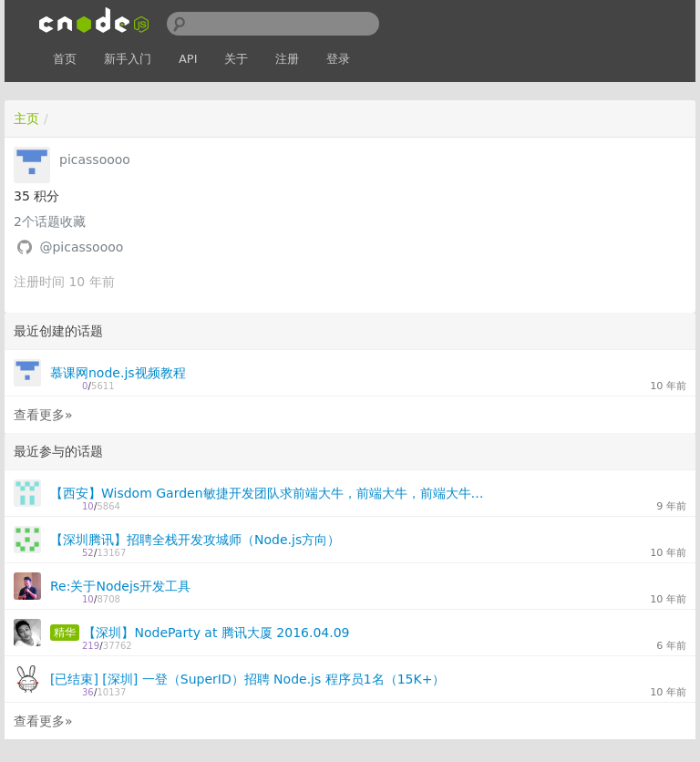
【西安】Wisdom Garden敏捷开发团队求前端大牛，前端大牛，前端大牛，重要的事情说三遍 (273, 493)
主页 (26, 118)
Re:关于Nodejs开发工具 (120, 586)
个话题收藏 (50, 221)
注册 (287, 59)
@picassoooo (81, 247)
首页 (65, 59)
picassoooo (95, 160)
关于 (236, 59)
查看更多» (43, 415)
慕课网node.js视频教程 (118, 373)
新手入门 (128, 59)
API (188, 59)
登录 (338, 59)
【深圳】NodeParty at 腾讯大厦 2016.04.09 (216, 633)
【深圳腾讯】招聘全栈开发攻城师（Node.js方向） (195, 540)
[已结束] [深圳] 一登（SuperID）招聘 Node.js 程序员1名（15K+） (247, 679)
